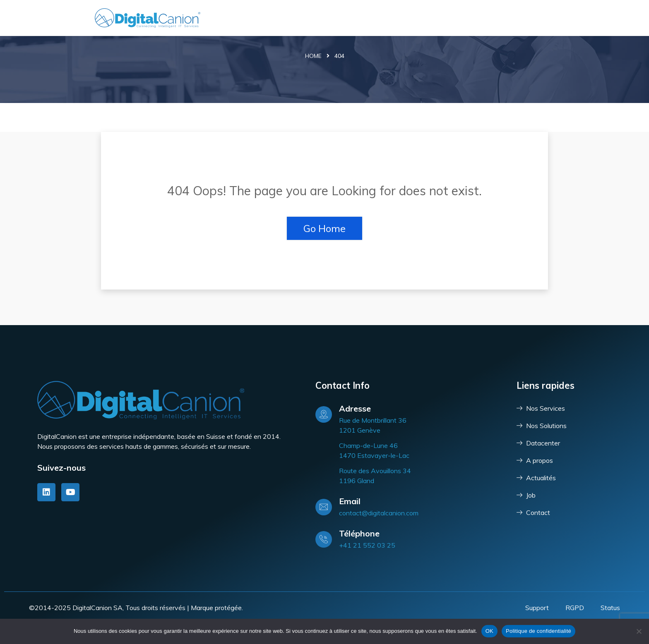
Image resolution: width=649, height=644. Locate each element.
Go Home (324, 228)
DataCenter (451, 18)
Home (313, 56)
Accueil (318, 18)
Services (355, 18)
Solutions (400, 18)
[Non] (639, 631)
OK (489, 631)
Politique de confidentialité (538, 631)
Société (494, 18)
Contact (535, 18)
